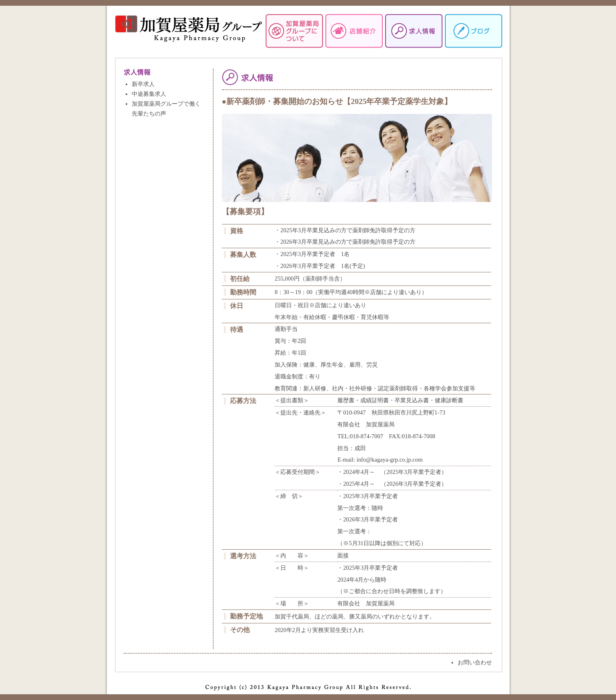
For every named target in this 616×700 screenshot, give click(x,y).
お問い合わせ (475, 662)
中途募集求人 (149, 94)
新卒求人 (143, 84)
